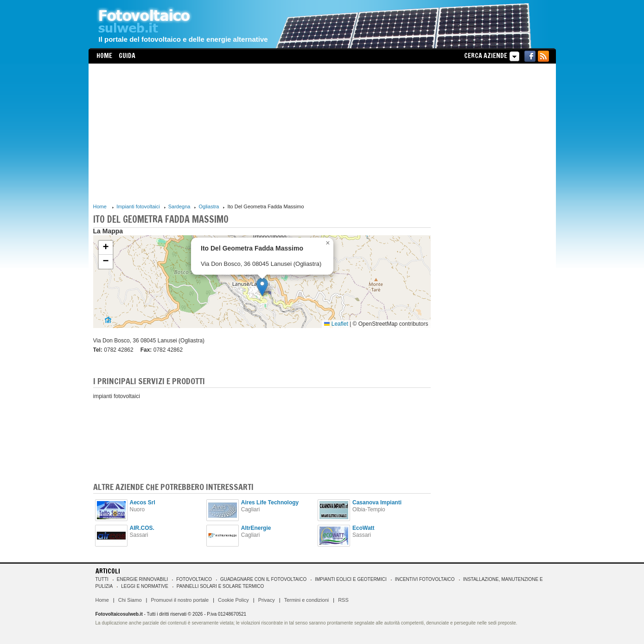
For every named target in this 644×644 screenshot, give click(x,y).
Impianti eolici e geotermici (351, 579)
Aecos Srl (143, 502)
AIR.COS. (142, 528)
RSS (343, 600)
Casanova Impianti (377, 502)
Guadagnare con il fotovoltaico (263, 579)
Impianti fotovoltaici (138, 206)
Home (104, 56)
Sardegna (179, 206)
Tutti (102, 579)
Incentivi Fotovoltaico (425, 579)
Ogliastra (209, 206)
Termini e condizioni (307, 600)
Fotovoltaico (194, 579)
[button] (262, 287)
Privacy (267, 600)
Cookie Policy (233, 600)
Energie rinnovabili (142, 579)
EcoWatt (363, 528)
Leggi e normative (145, 586)
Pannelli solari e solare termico (220, 586)
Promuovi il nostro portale (180, 600)
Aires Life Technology (270, 502)
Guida (127, 56)
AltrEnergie (256, 528)
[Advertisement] (262, 133)
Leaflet (336, 324)
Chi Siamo (130, 600)
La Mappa (108, 231)
